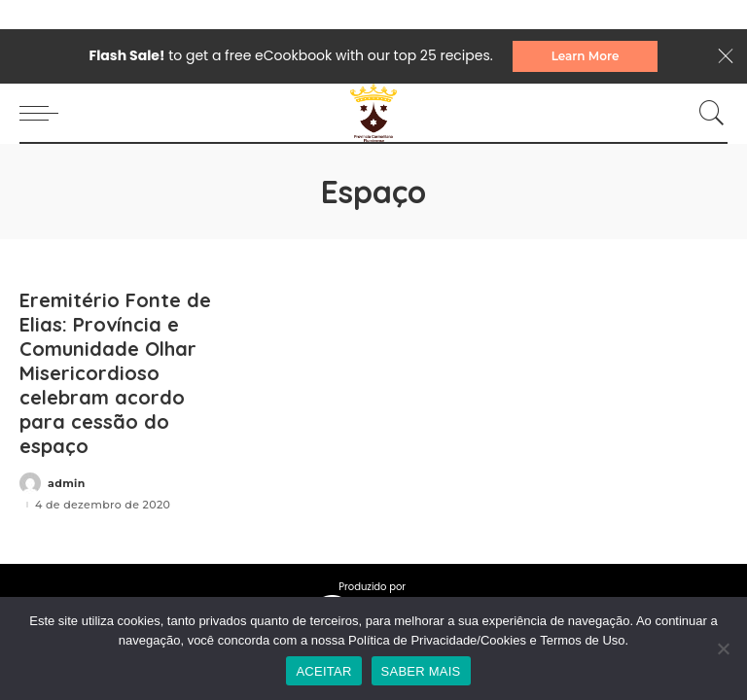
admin (67, 484)
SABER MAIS (421, 671)
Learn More (586, 56)
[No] (723, 648)
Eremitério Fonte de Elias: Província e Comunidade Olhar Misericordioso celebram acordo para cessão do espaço (115, 373)
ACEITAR (323, 671)
